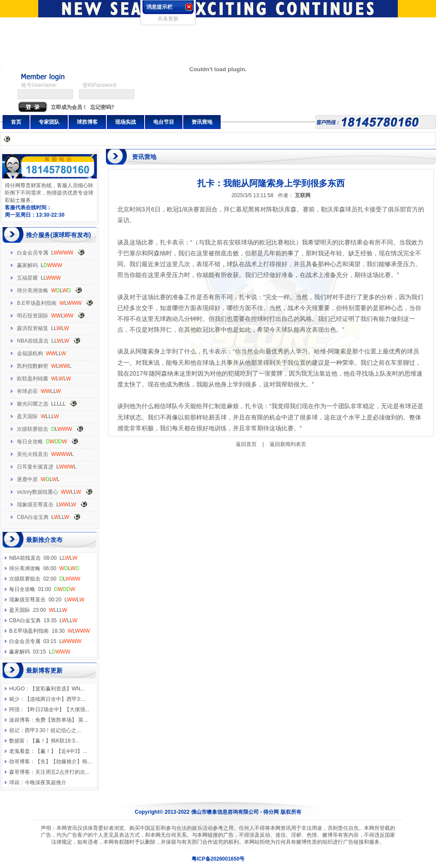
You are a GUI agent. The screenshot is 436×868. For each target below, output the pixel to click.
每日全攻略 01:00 (42, 589)
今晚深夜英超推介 (46, 782)
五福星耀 (27, 278)
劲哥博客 (20, 762)
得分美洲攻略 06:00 (44, 568)
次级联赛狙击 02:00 (45, 579)
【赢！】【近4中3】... (61, 751)
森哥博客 (20, 772)
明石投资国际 (33, 316)
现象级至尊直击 (35, 505)
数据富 (17, 741)
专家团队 (49, 122)
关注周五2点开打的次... (62, 772)
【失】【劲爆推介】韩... (63, 762)
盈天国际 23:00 (38, 610)
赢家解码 (27, 265)
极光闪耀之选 (33, 404)
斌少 (14, 699)
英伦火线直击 (33, 454)
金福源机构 (30, 353)
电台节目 (164, 122)
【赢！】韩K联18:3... (54, 741)
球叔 (14, 782)
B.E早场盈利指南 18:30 (50, 631)
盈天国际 (27, 416)
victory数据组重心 (38, 492)
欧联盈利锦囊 (33, 379)
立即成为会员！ (69, 107)
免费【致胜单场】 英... (61, 720)
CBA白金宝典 (33, 517)
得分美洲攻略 (33, 290)
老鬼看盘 (20, 751)
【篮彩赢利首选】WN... (57, 689)
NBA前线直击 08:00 (43, 558)
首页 (16, 122)
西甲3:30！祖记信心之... (53, 730)
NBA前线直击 (33, 341)
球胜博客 (87, 122)
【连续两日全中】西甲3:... (55, 699)
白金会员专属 (33, 253)
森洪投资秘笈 (33, 328)
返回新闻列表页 (288, 444)
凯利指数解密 (33, 366)
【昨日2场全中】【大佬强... (57, 710)
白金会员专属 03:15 (45, 641)
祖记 (14, 730)
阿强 (14, 710)
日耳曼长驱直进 (35, 467)
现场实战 (126, 122)
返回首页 (246, 444)
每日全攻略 (30, 442)
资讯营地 (202, 122)
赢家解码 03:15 (40, 652)
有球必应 (27, 391)
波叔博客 (20, 720)
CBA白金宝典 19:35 (43, 620)
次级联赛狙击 (33, 429)
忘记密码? (102, 107)
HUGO (17, 689)
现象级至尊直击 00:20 (47, 600)
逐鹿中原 (27, 479)
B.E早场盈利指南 (37, 303)
